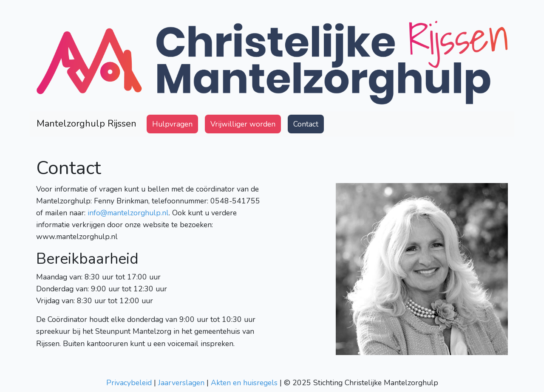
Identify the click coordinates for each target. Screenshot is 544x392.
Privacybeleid (129, 383)
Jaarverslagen (181, 383)
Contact (306, 124)
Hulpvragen (174, 123)
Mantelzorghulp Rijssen (86, 124)
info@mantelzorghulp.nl (128, 213)
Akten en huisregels (244, 383)
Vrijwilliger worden (243, 124)
